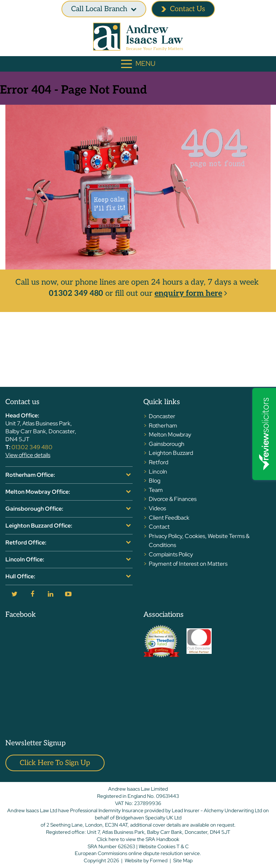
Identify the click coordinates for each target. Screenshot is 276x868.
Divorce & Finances (173, 499)
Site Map (183, 860)
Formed (159, 860)
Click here (108, 839)
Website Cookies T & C (164, 846)
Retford (158, 462)
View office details (28, 455)
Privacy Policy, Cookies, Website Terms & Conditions (199, 541)
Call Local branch (99, 9)
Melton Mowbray (170, 435)
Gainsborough (167, 444)
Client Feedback (169, 518)
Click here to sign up (55, 763)
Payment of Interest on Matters (188, 564)
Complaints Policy (171, 554)
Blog (155, 481)
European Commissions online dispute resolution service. (138, 853)
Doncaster (162, 416)
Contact (159, 527)
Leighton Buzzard (171, 453)
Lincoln (158, 472)
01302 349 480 (76, 293)
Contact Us (183, 9)
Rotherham (163, 426)
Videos (157, 508)
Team (156, 490)
